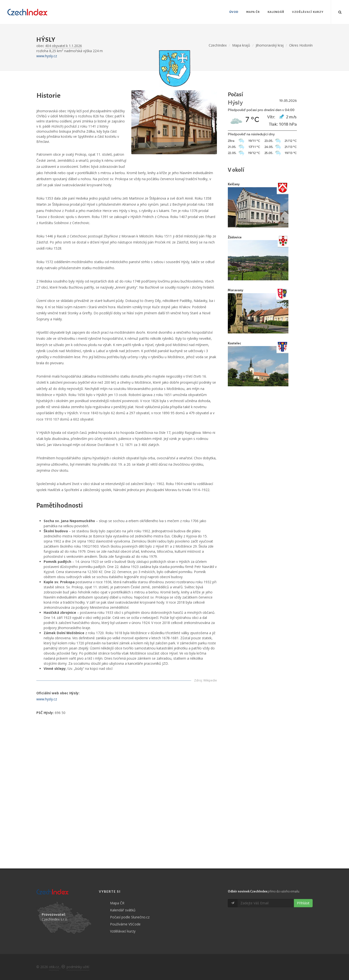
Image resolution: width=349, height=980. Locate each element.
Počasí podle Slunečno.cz (130, 917)
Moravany (236, 290)
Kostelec (234, 343)
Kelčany (234, 184)
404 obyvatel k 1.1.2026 (63, 46)
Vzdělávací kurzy (123, 931)
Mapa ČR (117, 903)
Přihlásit (303, 903)
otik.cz (54, 967)
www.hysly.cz (47, 56)
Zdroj (198, 680)
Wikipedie (210, 680)
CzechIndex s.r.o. (55, 919)
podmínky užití (78, 967)
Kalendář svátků (123, 910)
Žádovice (235, 237)
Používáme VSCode (125, 924)
